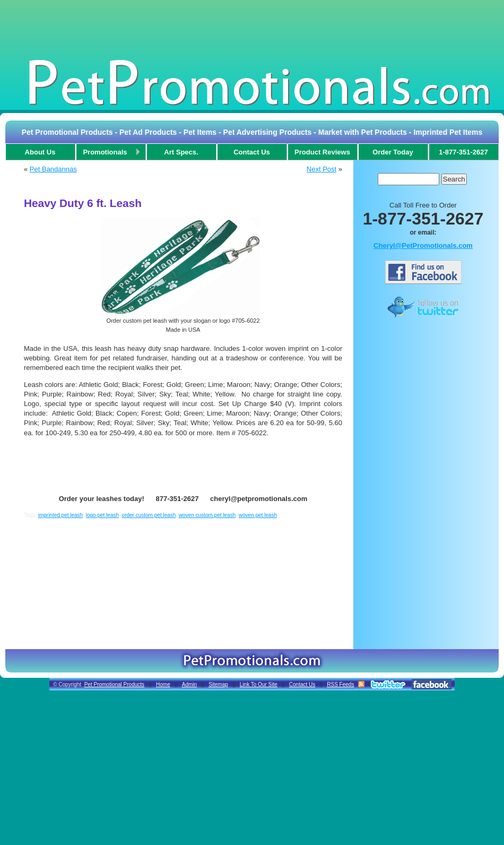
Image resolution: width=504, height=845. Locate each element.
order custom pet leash (149, 515)
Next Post (321, 169)
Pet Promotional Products (114, 684)
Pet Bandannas (53, 169)
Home (163, 684)
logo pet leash (102, 515)
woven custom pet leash (207, 515)
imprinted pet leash (61, 515)
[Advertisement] (252, 29)
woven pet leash (258, 515)
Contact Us (302, 684)
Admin (189, 684)
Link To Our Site (259, 684)
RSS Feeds (340, 684)
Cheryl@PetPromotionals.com (423, 245)
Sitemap (218, 684)
